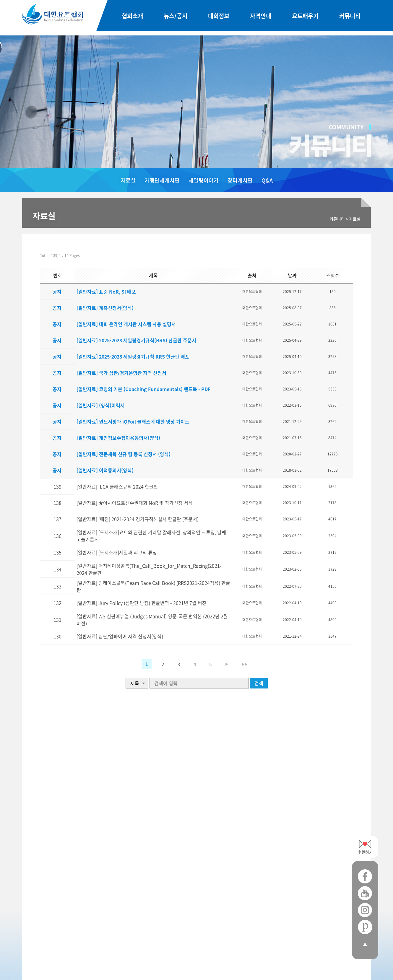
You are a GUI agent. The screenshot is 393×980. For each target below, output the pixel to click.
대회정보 (219, 18)
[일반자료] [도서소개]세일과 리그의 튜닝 (112, 559)
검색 (259, 699)
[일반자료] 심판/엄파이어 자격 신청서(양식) (115, 661)
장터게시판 (240, 180)
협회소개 (132, 18)
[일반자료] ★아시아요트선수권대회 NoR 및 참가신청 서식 (130, 503)
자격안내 (261, 18)
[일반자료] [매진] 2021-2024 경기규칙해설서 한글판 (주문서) (133, 519)
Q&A (267, 180)
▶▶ (253, 680)
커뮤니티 (350, 18)
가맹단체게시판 (162, 180)
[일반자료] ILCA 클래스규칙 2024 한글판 (113, 486)
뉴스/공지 (176, 18)
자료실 (128, 180)
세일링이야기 (204, 180)
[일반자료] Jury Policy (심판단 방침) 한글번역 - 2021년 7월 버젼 (137, 621)
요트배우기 (305, 18)
